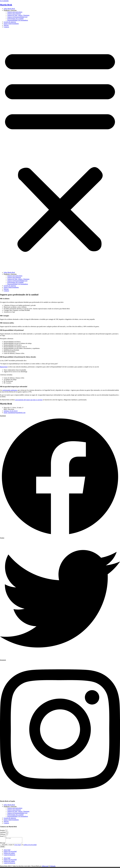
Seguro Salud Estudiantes (11, 24)
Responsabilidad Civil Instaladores (18, 20)
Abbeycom (45, 867)
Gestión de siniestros (10, 22)
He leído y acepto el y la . (20, 846)
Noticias (6, 25)
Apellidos (3, 832)
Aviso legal (7, 851)
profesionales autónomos (10, 390)
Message (3, 844)
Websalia (53, 867)
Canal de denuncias (9, 856)
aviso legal (18, 846)
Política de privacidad (10, 853)
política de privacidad (30, 846)
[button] (60, 150)
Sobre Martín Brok (9, 9)
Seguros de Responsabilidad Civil (17, 17)
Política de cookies (9, 854)
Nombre (3, 830)
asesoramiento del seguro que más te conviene (29, 400)
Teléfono (3, 834)
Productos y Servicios (10, 10)
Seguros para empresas (14, 14)
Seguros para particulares (15, 12)
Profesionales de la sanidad (15, 19)
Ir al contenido (4, 1)
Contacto (6, 27)
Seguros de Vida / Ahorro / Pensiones (18, 15)
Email (2, 836)
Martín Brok (6, 5)
